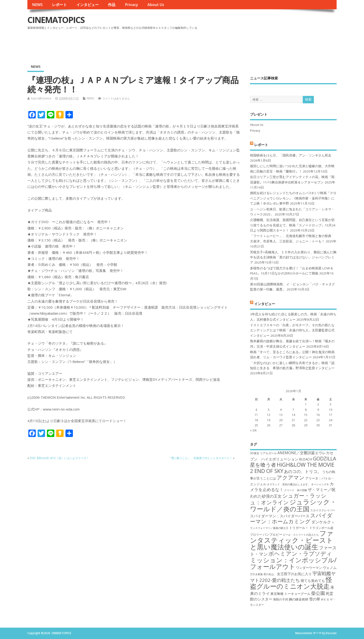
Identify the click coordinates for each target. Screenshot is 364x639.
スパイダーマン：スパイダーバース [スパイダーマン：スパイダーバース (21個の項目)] (280, 516)
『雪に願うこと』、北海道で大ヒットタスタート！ (200, 458)
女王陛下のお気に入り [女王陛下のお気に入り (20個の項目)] (294, 574)
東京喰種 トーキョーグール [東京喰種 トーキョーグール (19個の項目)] (290, 594)
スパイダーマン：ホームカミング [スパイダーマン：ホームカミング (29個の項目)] (291, 518)
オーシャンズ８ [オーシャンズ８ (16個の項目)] (320, 484)
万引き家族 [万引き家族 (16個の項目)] (256, 574)
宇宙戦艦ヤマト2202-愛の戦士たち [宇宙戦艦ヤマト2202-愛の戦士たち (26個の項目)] (293, 577)
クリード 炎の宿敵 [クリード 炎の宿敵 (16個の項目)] (296, 490)
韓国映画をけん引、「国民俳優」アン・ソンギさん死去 (291, 155)
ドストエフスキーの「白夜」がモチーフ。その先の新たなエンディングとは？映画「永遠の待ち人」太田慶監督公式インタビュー (292, 330)
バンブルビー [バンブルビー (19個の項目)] (273, 534)
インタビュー (88, 5)
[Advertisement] (248, 44)
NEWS (37, 5)
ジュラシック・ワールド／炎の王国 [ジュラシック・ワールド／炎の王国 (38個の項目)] (293, 505)
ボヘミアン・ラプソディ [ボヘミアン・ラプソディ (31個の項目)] (300, 553)
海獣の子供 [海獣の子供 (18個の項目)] (281, 599)
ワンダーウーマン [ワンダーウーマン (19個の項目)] (309, 568)
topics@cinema (41, 98)
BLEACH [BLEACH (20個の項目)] (306, 459)
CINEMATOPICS (56, 20)
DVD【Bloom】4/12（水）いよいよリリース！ (59, 458)
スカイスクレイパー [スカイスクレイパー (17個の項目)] (323, 510)
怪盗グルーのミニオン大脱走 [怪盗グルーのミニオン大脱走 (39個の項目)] (291, 583)
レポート (59, 5)
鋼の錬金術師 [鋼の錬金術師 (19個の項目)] (299, 599)
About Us (156, 5)
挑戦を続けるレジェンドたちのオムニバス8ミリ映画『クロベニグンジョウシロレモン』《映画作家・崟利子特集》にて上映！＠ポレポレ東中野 (293, 198)
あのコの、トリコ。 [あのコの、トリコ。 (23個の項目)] (303, 471)
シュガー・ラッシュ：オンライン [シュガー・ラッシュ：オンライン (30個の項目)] (288, 499)
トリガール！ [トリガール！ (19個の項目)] (299, 528)
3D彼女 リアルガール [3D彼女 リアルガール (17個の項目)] (263, 453)
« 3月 (253, 430)
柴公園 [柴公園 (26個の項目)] (318, 593)
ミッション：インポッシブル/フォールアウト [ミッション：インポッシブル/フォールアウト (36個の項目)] (293, 563)
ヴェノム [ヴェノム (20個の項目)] (330, 567)
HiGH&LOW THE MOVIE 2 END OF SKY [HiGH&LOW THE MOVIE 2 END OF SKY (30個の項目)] (292, 468)
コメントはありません (116, 98)
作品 (112, 5)
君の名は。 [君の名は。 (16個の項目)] (270, 574)
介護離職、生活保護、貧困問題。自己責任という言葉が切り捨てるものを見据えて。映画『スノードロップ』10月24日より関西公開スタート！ (293, 225)
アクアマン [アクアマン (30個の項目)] (291, 477)
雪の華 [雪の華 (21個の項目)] (315, 599)
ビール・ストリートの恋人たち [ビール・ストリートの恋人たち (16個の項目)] (301, 535)
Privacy (132, 5)
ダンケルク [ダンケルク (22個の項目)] (321, 522)
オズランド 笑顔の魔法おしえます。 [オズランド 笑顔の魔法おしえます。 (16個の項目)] (289, 484)
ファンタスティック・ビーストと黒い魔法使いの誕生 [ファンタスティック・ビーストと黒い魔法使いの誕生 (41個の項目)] (292, 540)
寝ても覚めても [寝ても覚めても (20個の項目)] (313, 580)
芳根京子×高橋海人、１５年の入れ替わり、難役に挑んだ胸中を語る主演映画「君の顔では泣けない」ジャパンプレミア (293, 257)
